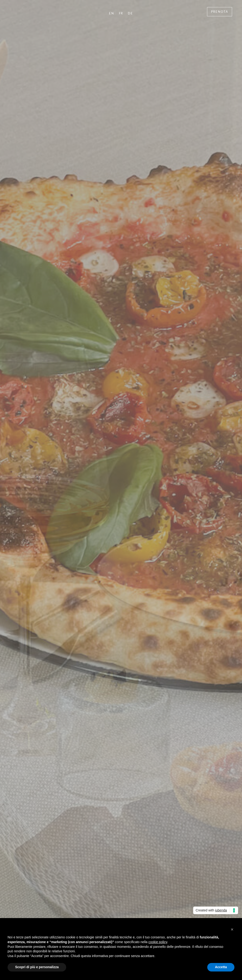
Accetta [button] (221, 967)
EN (112, 13)
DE (130, 13)
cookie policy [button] (158, 942)
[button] (232, 929)
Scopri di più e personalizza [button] (37, 967)
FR (121, 13)
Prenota (220, 12)
